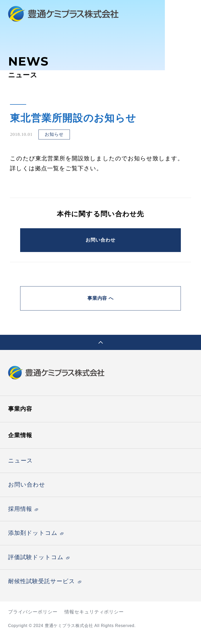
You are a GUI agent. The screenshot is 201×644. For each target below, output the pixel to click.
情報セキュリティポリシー (94, 620)
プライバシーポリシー (33, 620)
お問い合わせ (100, 242)
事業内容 (20, 417)
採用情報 (20, 518)
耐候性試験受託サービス (42, 590)
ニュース (21, 469)
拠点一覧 (47, 168)
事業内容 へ (100, 305)
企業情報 (20, 444)
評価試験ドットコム (36, 566)
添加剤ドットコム (33, 542)
